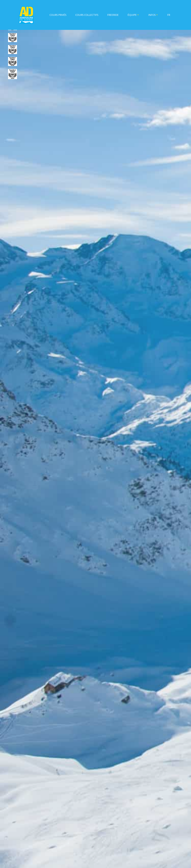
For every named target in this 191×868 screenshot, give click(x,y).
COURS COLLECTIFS (87, 15)
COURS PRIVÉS (58, 15)
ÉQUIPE (133, 15)
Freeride (113, 15)
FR (169, 15)
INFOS (153, 15)
